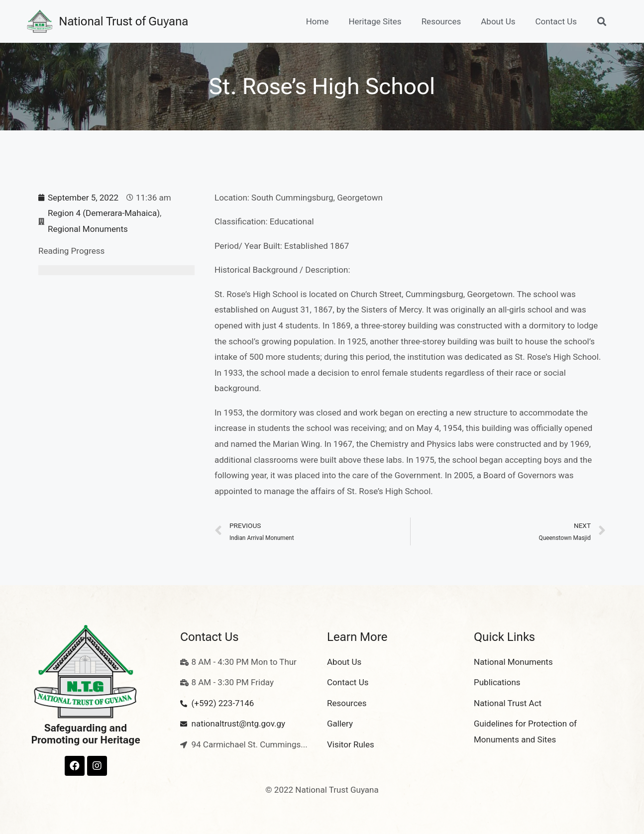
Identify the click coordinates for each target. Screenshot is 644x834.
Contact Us (556, 21)
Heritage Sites (375, 21)
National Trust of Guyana (123, 21)
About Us (498, 21)
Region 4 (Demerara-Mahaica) (104, 213)
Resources (441, 21)
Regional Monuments (88, 229)
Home (318, 21)
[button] (601, 22)
